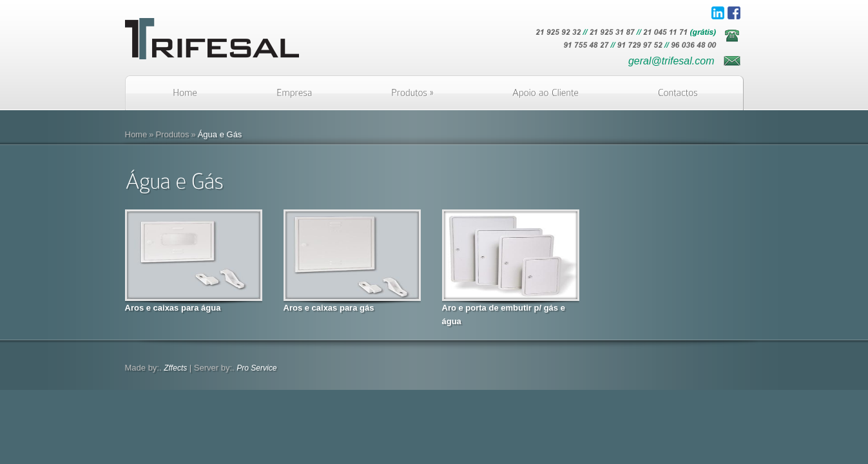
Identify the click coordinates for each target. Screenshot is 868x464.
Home (136, 134)
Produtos (172, 134)
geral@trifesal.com (671, 61)
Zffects (175, 368)
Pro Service (256, 368)
